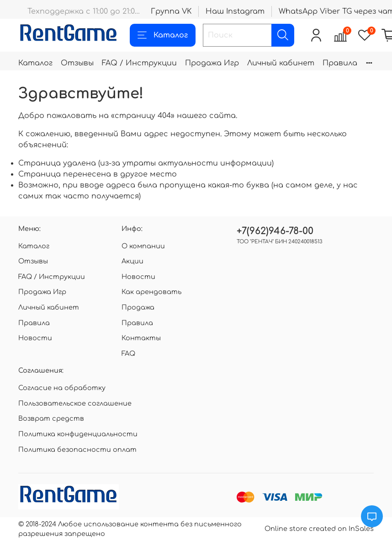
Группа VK (171, 11)
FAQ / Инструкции (139, 63)
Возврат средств (51, 418)
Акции (132, 261)
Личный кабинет (281, 63)
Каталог (163, 35)
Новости (35, 338)
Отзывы (77, 63)
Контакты (141, 338)
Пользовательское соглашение (75, 403)
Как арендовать (151, 292)
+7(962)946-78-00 (275, 231)
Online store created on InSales (319, 529)
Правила (340, 63)
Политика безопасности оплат (77, 450)
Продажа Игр (212, 63)
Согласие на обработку (62, 388)
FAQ (128, 354)
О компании (143, 246)
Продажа (138, 307)
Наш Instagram (235, 11)
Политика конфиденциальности (78, 434)
